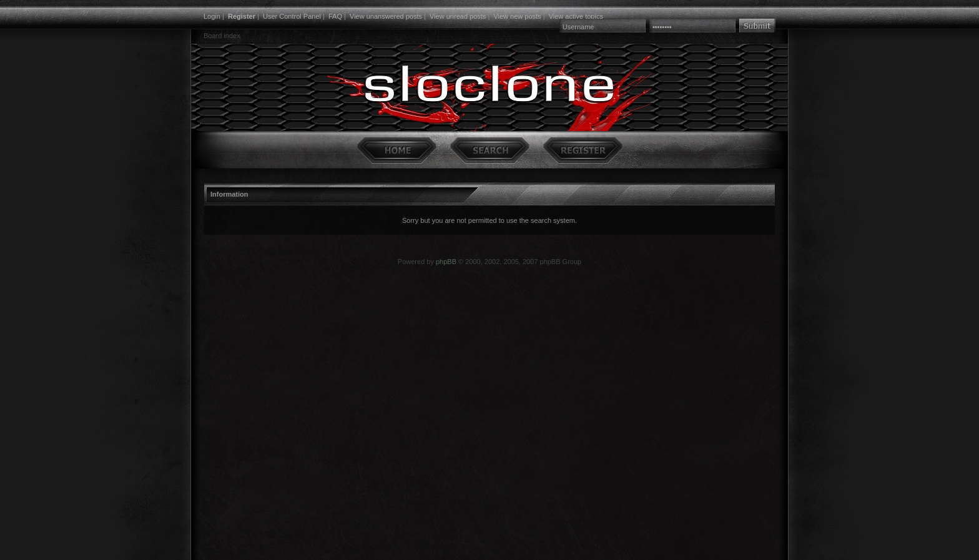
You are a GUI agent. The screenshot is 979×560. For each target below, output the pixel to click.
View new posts (517, 16)
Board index (222, 36)
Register (242, 16)
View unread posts (458, 16)
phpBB (446, 262)
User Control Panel (292, 16)
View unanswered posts (386, 16)
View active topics (576, 16)
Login (212, 16)
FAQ (335, 16)
